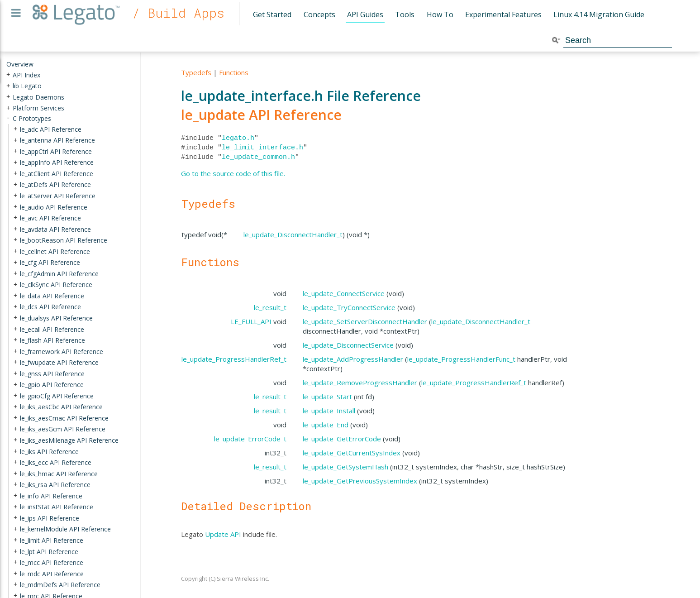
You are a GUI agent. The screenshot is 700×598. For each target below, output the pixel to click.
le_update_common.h (258, 157)
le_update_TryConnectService (349, 307)
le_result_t (270, 307)
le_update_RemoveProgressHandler (360, 383)
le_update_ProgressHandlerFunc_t (461, 359)
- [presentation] (8, 118)
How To (440, 14)
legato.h (238, 138)
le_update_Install (329, 411)
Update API (223, 534)
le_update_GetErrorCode (342, 439)
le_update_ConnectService (344, 293)
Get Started (272, 14)
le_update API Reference (261, 115)
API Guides (365, 14)
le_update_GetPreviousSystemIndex (360, 481)
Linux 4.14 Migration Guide (599, 14)
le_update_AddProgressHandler (353, 359)
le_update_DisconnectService (348, 345)
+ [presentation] (8, 74)
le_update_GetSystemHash (345, 467)
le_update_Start (327, 397)
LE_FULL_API (251, 321)
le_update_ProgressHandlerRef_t (234, 359)
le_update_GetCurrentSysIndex (352, 453)
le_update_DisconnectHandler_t (293, 234)
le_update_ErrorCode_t (250, 439)
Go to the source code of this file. (233, 173)
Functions (234, 72)
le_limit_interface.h (262, 148)
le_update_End (326, 425)
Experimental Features (503, 14)
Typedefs (196, 72)
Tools (405, 14)
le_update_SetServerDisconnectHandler (365, 321)
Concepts (319, 14)
